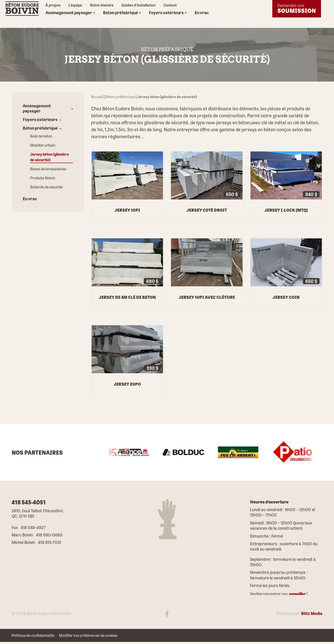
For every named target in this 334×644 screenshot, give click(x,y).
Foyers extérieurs (168, 12)
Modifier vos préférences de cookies (88, 635)
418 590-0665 (49, 535)
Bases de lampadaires (48, 169)
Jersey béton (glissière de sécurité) (50, 157)
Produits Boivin (43, 178)
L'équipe (75, 5)
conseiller (297, 593)
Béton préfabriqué (122, 12)
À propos (53, 5)
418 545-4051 (29, 502)
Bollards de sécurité (46, 187)
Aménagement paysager (70, 12)
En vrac (202, 12)
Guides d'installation (139, 5)
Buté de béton (41, 136)
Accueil (97, 97)
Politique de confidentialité (33, 635)
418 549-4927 (33, 527)
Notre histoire (102, 5)
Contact (170, 5)
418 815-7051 (50, 542)
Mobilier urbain (43, 145)
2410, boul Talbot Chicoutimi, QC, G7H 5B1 (38, 513)
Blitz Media (312, 613)
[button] (48, 108)
